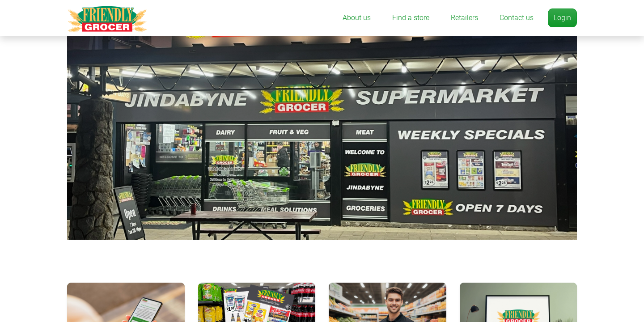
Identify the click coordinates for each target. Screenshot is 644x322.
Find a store (411, 18)
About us (357, 18)
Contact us (517, 18)
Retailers (464, 18)
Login (562, 18)
